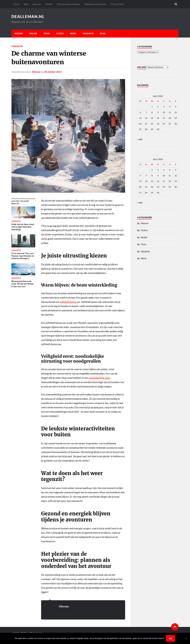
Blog (26, 4)
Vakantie (88, 34)
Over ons (37, 4)
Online (33, 34)
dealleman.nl (28, 16)
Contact (49, 4)
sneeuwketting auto (99, 378)
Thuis (47, 34)
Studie (60, 34)
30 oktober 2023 (53, 72)
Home (16, 4)
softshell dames (68, 302)
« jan (140, 139)
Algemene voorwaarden (95, 4)
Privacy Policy (117, 4)
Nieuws (19, 34)
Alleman (36, 72)
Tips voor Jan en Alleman (69, 4)
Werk (73, 34)
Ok (171, 638)
